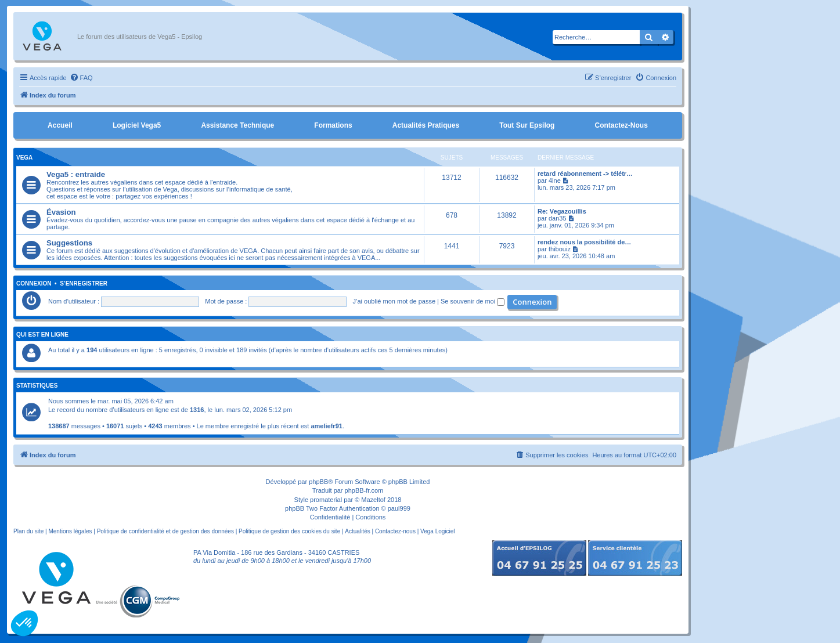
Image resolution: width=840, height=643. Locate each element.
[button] (24, 623)
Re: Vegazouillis (562, 211)
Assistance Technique (237, 125)
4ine (555, 180)
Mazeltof (373, 500)
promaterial (326, 500)
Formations (333, 125)
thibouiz (560, 249)
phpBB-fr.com (364, 490)
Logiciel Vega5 (137, 125)
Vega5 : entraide (76, 174)
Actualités (357, 531)
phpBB (318, 482)
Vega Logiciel (438, 531)
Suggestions (69, 243)
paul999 (399, 508)
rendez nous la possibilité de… (584, 242)
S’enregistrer (84, 284)
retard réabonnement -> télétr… (585, 174)
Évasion (61, 212)
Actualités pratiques (426, 125)
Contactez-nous (621, 125)
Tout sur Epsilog (527, 125)
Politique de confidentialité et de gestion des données (165, 531)
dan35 (558, 218)
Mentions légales (70, 531)
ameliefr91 (326, 426)
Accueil (60, 125)
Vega (24, 158)
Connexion (34, 284)
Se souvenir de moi (473, 301)
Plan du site (28, 531)
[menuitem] (81, 78)
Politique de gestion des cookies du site (289, 531)
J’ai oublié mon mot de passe (394, 301)
